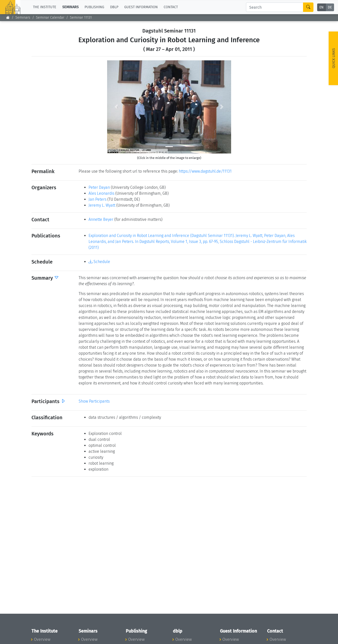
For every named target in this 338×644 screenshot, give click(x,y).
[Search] (275, 7)
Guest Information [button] (141, 7)
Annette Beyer (101, 219)
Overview (42, 639)
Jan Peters (97, 199)
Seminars (23, 18)
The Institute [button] (45, 7)
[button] (116, 107)
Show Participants (94, 401)
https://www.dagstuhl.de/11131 (205, 171)
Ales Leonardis (101, 193)
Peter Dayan (99, 187)
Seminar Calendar (50, 18)
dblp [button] (114, 7)
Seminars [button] (70, 7)
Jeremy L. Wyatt (102, 205)
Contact (171, 7)
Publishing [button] (94, 7)
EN (322, 7)
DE (330, 7)
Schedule (99, 262)
